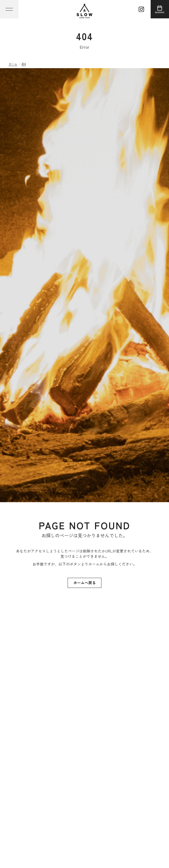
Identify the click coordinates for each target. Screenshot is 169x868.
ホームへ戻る (85, 583)
